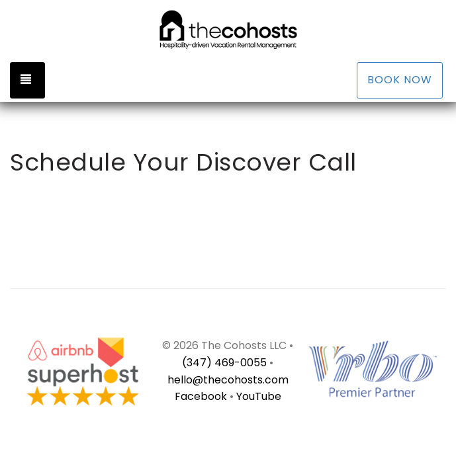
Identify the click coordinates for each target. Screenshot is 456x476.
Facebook (202, 396)
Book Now (400, 80)
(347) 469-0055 (224, 363)
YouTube (259, 396)
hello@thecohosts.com (228, 380)
